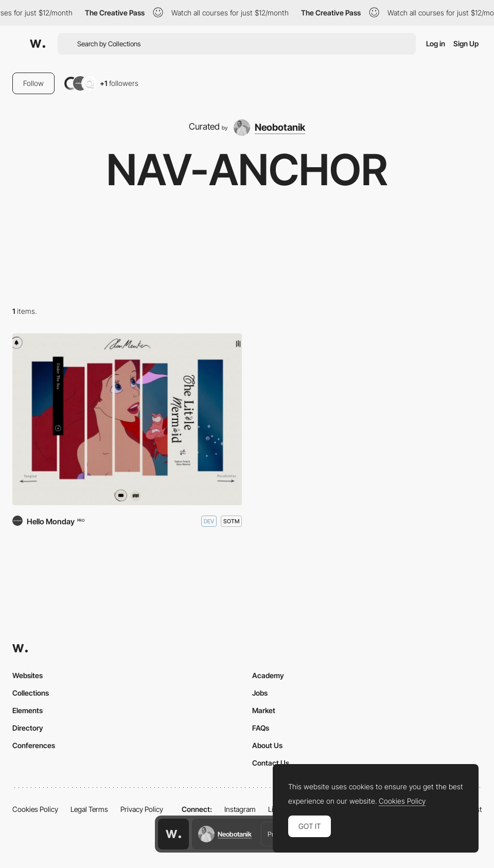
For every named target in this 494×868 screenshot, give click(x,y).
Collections (31, 693)
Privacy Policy (142, 809)
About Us (267, 745)
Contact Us (271, 763)
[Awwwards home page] (173, 834)
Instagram (240, 809)
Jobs (260, 693)
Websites (28, 675)
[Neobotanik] (269, 128)
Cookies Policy (35, 809)
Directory (28, 728)
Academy (268, 675)
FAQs (261, 728)
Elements (28, 710)
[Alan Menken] (127, 420)
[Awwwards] (38, 44)
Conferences (34, 745)
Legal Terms (89, 809)
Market (264, 710)
